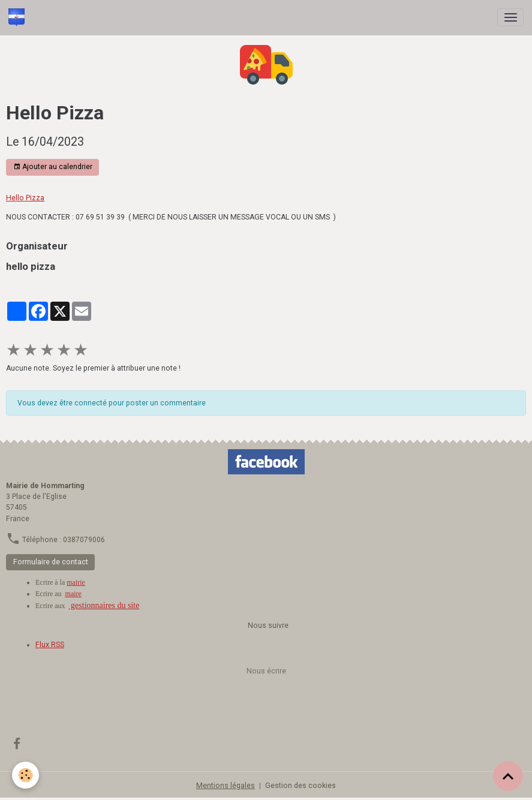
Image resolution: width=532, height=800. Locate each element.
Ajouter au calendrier (53, 167)
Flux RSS (50, 645)
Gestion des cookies (300, 786)
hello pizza (31, 266)
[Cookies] (25, 775)
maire (73, 594)
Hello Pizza (25, 198)
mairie (76, 582)
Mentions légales (226, 786)
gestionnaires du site (104, 605)
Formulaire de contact (51, 562)
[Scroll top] (508, 776)
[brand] (19, 17)
